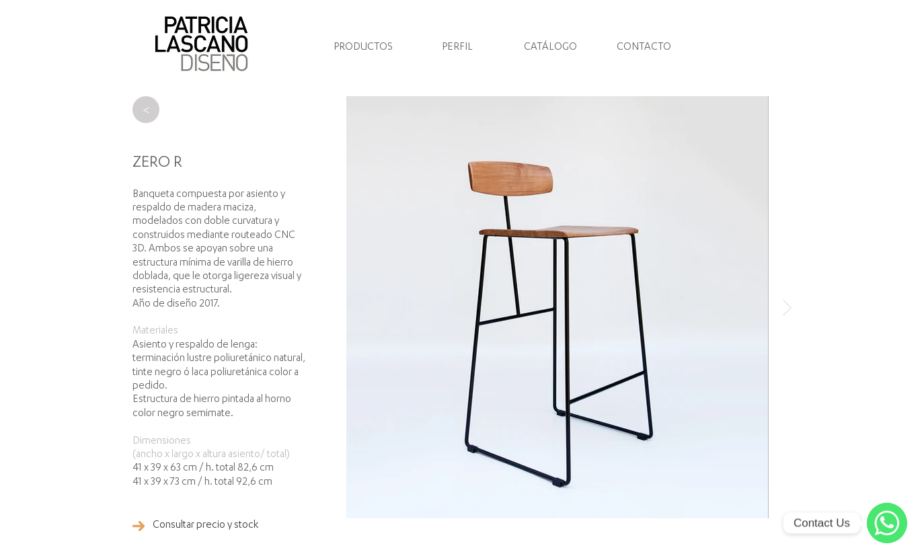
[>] (146, 110)
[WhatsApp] (887, 523)
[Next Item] (787, 307)
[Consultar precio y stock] (205, 526)
